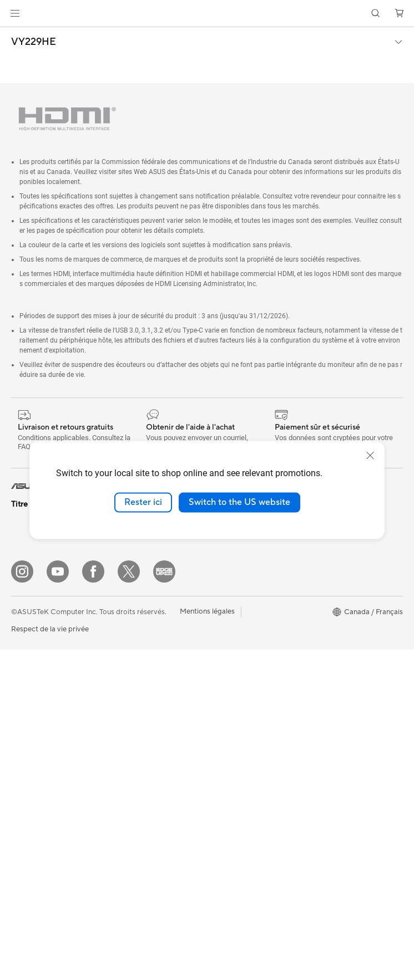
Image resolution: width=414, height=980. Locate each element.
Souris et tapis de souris (146, 772)
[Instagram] (22, 902)
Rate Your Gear (330, 638)
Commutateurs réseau (143, 705)
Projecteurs (30, 698)
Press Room (227, 554)
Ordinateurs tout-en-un (49, 714)
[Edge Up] (164, 902)
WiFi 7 (117, 638)
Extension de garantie (243, 655)
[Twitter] (129, 902)
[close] (370, 456)
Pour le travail (34, 598)
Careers (220, 588)
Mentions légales (207, 942)
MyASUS (222, 671)
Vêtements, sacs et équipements (138, 826)
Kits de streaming (136, 805)
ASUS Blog (324, 605)
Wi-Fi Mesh (126, 688)
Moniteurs (28, 681)
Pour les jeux (32, 647)
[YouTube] (58, 902)
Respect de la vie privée (50, 959)
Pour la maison (35, 581)
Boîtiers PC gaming (43, 857)
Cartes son (125, 571)
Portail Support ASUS (243, 688)
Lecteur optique (133, 588)
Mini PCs (26, 781)
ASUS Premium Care (241, 621)
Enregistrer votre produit (248, 638)
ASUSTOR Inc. (231, 571)
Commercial (325, 621)
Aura (313, 688)
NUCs (21, 764)
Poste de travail (37, 798)
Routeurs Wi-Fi (132, 671)
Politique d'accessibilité (344, 655)
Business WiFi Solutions (146, 721)
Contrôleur (125, 847)
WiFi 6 (117, 655)
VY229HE (34, 42)
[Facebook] (93, 902)
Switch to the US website (239, 502)
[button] (15, 13)
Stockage (123, 604)
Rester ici (143, 502)
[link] (207, 14)
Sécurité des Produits (242, 705)
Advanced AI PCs (334, 588)
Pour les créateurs (41, 614)
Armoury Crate (330, 671)
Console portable (40, 547)
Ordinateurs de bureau (48, 731)
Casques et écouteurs (143, 788)
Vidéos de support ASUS (248, 798)
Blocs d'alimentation (140, 554)
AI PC (315, 571)
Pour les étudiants (40, 631)
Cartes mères (33, 840)
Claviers (120, 755)
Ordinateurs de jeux (43, 748)
